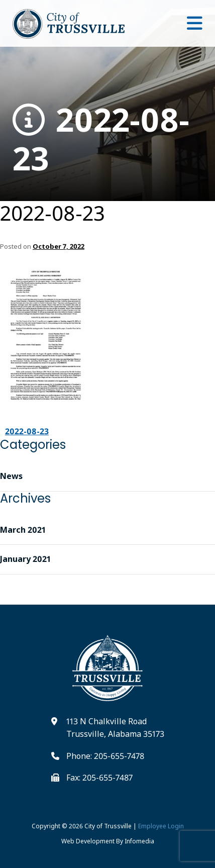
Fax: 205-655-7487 (99, 778)
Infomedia (139, 841)
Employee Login (161, 826)
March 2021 (23, 530)
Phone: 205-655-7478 (105, 756)
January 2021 (25, 559)
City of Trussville (108, 826)
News (11, 476)
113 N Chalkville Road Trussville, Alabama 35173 (115, 728)
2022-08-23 (101, 139)
